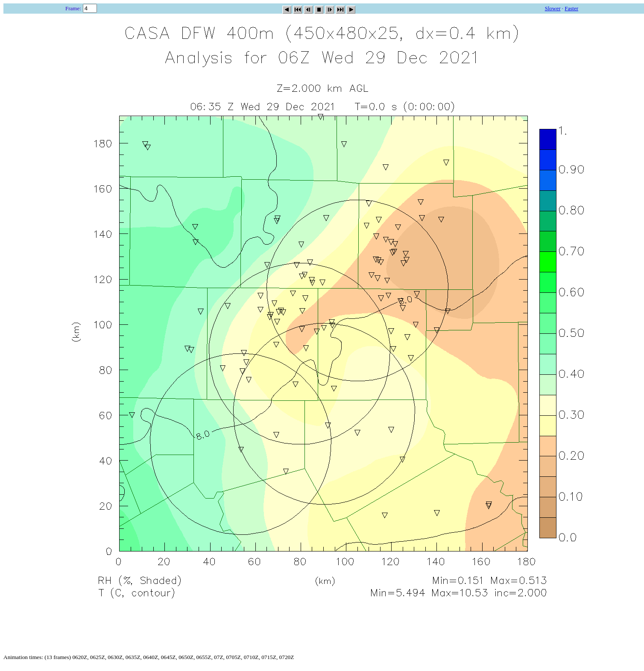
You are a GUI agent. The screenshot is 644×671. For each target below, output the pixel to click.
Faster (571, 8)
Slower (553, 8)
